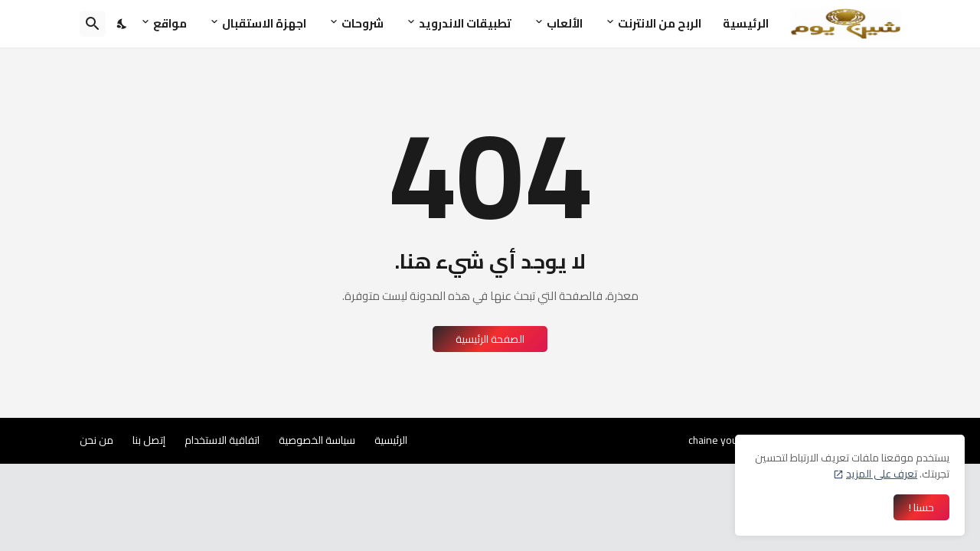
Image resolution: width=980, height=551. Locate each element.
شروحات (363, 23)
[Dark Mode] (122, 24)
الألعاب (565, 23)
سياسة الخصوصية (317, 440)
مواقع (170, 23)
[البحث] (93, 24)
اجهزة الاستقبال (264, 23)
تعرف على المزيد (882, 474)
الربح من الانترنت (660, 23)
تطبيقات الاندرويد (465, 23)
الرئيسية (746, 23)
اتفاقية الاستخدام (222, 440)
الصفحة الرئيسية (490, 339)
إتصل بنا (149, 440)
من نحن (96, 440)
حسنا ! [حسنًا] (921, 507)
